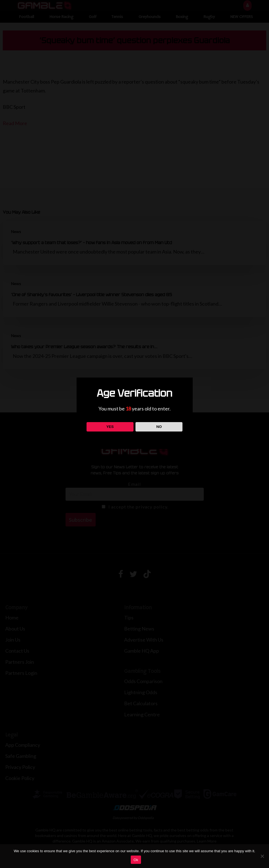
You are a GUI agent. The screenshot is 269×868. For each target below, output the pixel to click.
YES (110, 427)
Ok (136, 860)
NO (159, 427)
